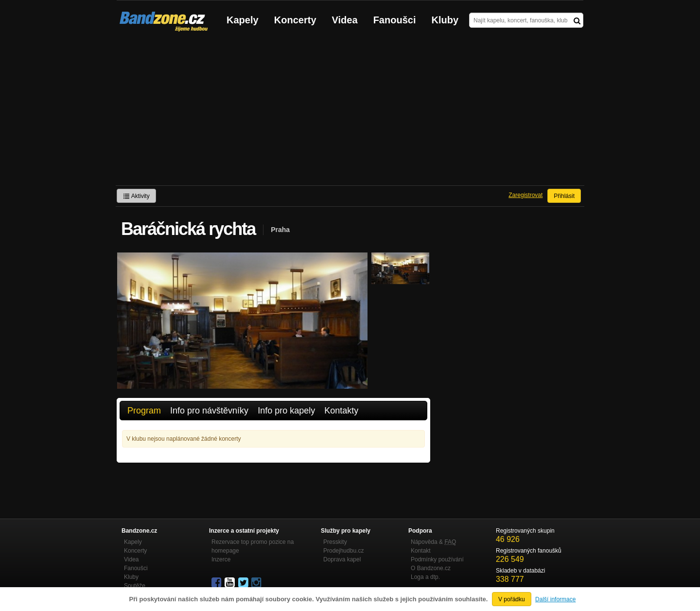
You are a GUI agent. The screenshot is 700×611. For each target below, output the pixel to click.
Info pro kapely (286, 411)
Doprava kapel (342, 559)
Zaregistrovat (525, 195)
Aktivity (136, 196)
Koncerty (295, 20)
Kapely (243, 20)
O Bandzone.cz (431, 568)
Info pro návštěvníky (209, 411)
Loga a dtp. (425, 577)
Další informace (555, 599)
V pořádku (512, 599)
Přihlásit (564, 196)
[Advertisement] (350, 112)
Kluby (445, 20)
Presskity (335, 542)
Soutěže (135, 586)
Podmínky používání (437, 559)
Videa (345, 20)
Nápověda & (433, 542)
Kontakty (341, 411)
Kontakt (421, 551)
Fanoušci (395, 20)
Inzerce (221, 559)
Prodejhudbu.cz (343, 551)
